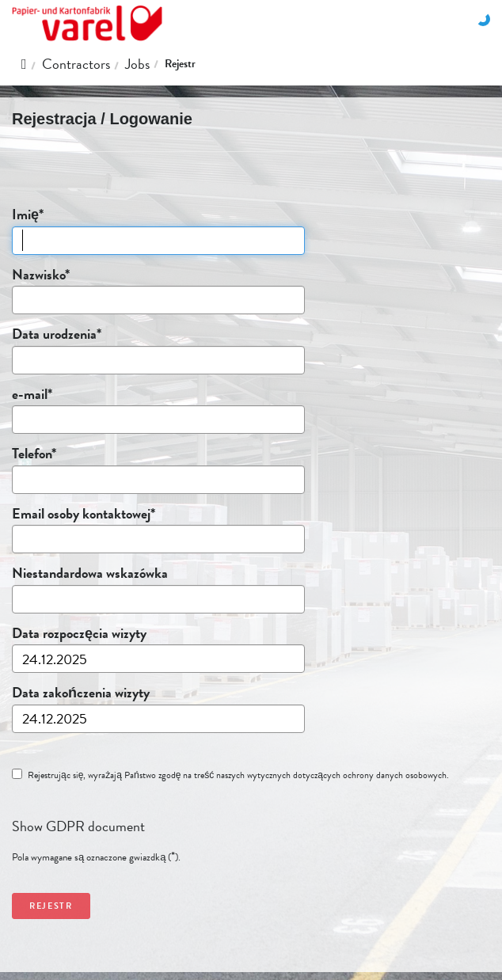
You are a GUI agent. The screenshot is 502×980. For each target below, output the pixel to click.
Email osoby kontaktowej (83, 514)
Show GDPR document (78, 826)
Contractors (76, 64)
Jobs (137, 64)
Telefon (34, 454)
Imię (27, 215)
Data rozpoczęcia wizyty (79, 633)
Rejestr (180, 64)
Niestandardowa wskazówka (89, 573)
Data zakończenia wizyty (80, 693)
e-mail (32, 394)
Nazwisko (40, 275)
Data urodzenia (56, 334)
